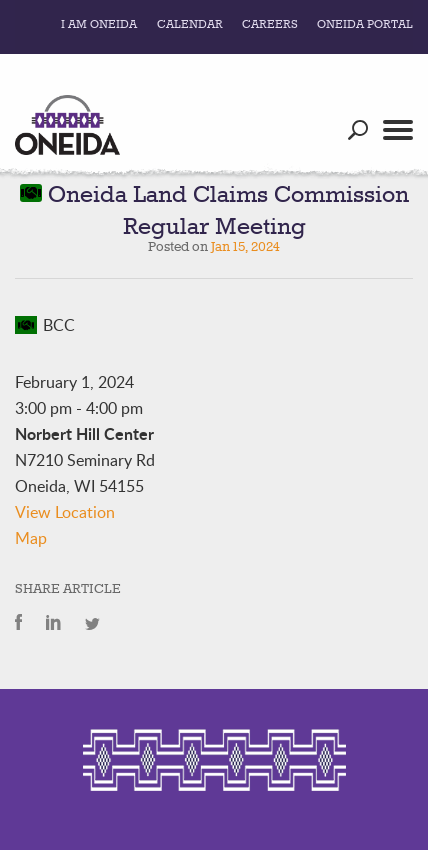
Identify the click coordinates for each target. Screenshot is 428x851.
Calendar (190, 25)
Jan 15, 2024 (245, 247)
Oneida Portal (365, 25)
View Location (65, 512)
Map (31, 538)
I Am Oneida (99, 25)
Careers (270, 25)
